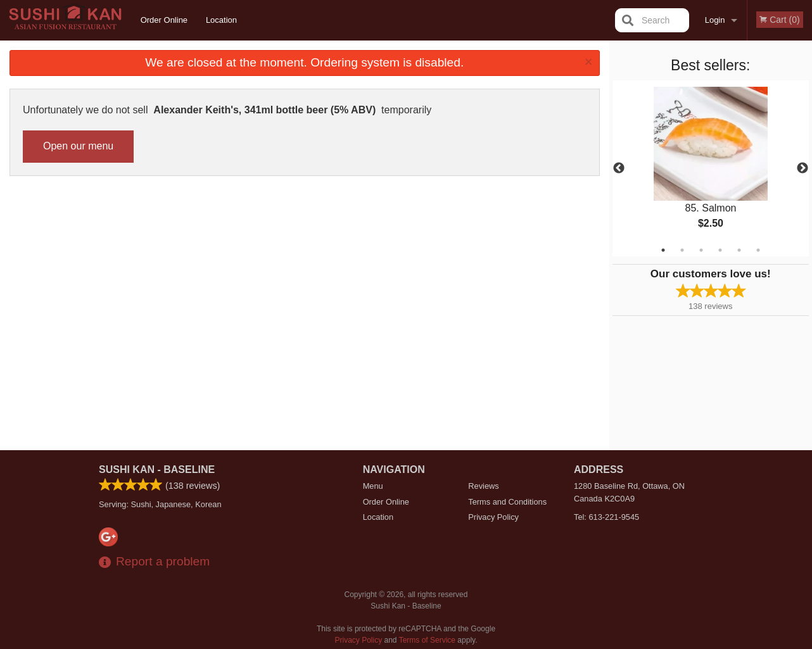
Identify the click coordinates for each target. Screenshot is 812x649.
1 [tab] (663, 250)
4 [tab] (720, 250)
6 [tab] (758, 250)
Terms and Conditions (507, 502)
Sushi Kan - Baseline (157, 469)
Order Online (164, 20)
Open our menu (78, 146)
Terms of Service (427, 640)
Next (802, 168)
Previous (619, 168)
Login (715, 20)
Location (221, 20)
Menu (373, 486)
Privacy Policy (493, 517)
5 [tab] (739, 250)
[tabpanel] (711, 168)
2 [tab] (682, 250)
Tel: (606, 517)
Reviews (483, 486)
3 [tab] (701, 250)
